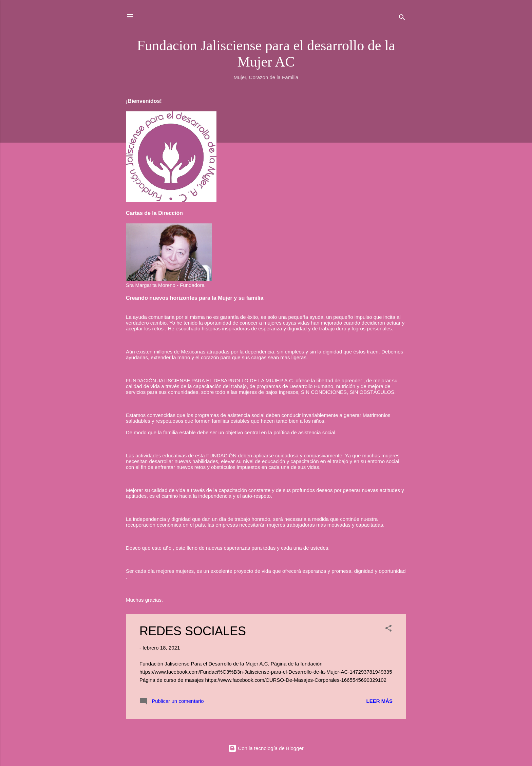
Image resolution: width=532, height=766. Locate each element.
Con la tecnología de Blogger (266, 748)
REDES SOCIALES (193, 631)
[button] (388, 629)
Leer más (379, 701)
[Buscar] (402, 19)
